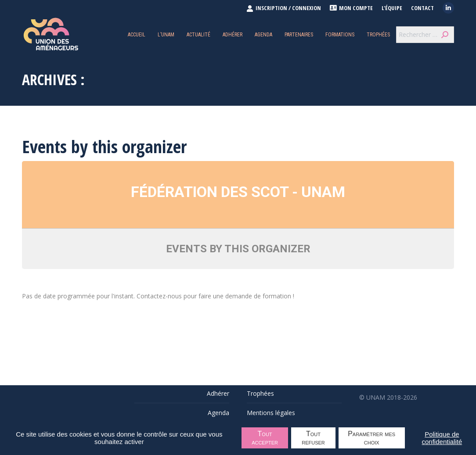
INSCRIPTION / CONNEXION (284, 8)
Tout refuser (313, 438)
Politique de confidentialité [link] (442, 438)
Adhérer (218, 393)
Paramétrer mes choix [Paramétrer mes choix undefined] (371, 438)
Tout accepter (265, 438)
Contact (422, 8)
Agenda (218, 413)
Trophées (260, 393)
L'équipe (392, 8)
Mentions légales (271, 413)
